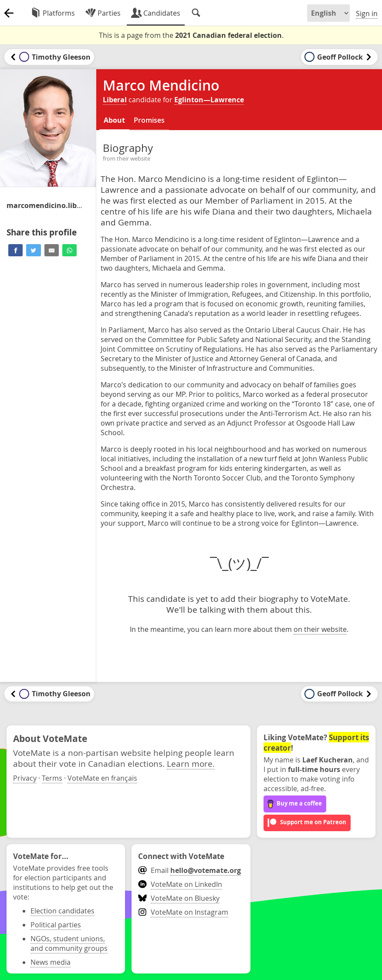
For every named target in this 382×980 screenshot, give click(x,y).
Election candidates (63, 911)
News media (51, 962)
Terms (52, 778)
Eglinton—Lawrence (209, 100)
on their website (320, 629)
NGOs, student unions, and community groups (69, 943)
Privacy (25, 778)
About (114, 120)
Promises (149, 120)
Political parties (56, 925)
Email (189, 870)
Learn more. (191, 764)
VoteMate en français (102, 778)
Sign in (367, 13)
